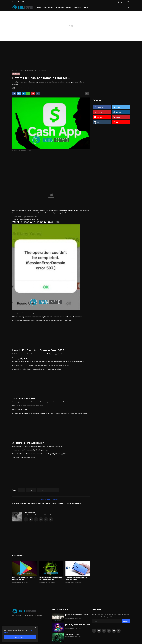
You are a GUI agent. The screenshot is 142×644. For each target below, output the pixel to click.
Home (39, 7)
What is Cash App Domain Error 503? (26, 217)
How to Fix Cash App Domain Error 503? (26, 219)
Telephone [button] (60, 8)
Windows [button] (78, 8)
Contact (14, 2)
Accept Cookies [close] (20, 637)
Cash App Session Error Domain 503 (48, 490)
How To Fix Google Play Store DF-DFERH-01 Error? (24, 579)
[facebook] (94, 631)
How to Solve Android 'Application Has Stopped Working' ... (50, 579)
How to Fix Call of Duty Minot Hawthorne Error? (67, 503)
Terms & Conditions (24, 2)
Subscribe (126, 621)
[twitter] (99, 631)
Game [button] (69, 8)
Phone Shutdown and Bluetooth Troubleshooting (76, 579)
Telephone (20, 70)
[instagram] (109, 631)
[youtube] (114, 631)
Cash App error (31, 490)
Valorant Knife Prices (72, 634)
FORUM (86, 7)
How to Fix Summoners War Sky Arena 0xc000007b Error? (31, 503)
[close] (36, 628)
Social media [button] (48, 8)
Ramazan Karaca (29, 513)
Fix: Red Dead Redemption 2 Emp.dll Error (77, 615)
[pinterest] (104, 631)
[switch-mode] (128, 2)
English (121, 2)
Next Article (57, 500)
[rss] (119, 631)
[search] (128, 7)
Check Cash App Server (20, 410)
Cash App (21, 490)
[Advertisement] (71, 55)
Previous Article (44, 500)
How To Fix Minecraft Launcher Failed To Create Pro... (78, 625)
